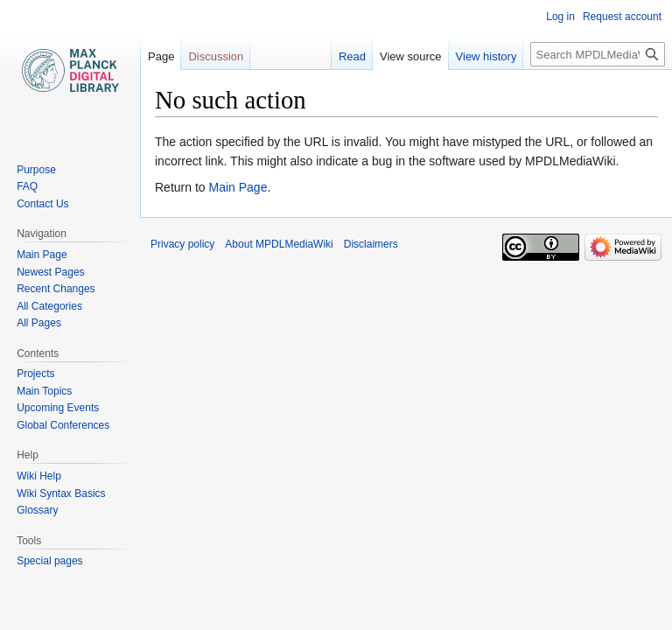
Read (352, 56)
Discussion (216, 56)
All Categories (49, 306)
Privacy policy (182, 244)
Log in (560, 17)
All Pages (39, 323)
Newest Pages (50, 272)
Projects (35, 374)
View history (486, 56)
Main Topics (44, 391)
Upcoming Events (58, 408)
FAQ (27, 186)
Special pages (49, 561)
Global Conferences (63, 425)
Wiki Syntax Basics (61, 493)
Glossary (37, 510)
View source (411, 56)
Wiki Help (39, 476)
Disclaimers (371, 244)
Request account (622, 17)
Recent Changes (56, 289)
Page (161, 56)
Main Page (238, 187)
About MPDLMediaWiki (279, 244)
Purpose (36, 170)
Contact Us (42, 204)
